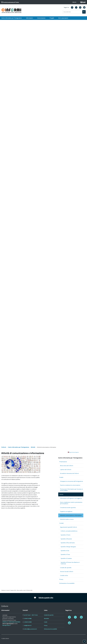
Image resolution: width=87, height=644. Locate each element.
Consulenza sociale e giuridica (68, 508)
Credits (46, 622)
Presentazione (63, 462)
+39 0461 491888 (28, 618)
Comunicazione (41, 18)
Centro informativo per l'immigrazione (12, 18)
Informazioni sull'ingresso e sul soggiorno (71, 498)
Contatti (61, 523)
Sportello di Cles (65, 551)
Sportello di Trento (65, 535)
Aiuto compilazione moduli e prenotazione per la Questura (71, 503)
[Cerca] (84, 12)
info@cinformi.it (28, 625)
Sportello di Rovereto (66, 539)
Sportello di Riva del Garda (68, 543)
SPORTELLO (5, 622)
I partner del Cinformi (66, 470)
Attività (33, 447)
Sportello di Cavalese (66, 558)
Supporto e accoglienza (66, 511)
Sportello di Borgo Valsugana (68, 547)
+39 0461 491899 (28, 622)
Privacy (61, 579)
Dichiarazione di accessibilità (67, 583)
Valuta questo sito (44, 598)
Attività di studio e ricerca (67, 519)
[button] (74, 2)
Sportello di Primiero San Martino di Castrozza (70, 563)
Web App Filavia (7, 625)
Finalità (61, 477)
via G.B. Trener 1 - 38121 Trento (31, 615)
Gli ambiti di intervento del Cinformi (69, 473)
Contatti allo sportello (66, 568)
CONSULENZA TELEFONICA (14, 622)
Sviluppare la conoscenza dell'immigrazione (72, 481)
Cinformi (4, 447)
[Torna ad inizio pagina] (84, 641)
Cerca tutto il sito (67, 12)
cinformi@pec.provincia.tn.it (30, 629)
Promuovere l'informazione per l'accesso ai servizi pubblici (71, 490)
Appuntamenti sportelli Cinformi (68, 527)
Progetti (52, 18)
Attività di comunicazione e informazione (71, 515)
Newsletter (47, 618)
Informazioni (29, 18)
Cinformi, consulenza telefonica (69, 531)
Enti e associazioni (63, 18)
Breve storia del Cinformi (67, 466)
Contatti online (64, 575)
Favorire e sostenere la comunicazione (70, 485)
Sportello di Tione (65, 554)
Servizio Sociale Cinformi (67, 572)
